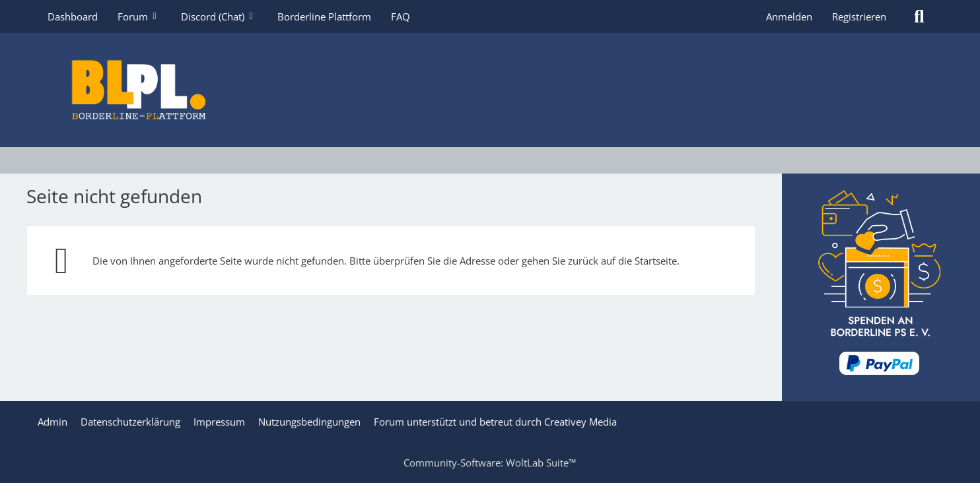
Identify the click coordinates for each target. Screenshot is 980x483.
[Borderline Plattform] (490, 90)
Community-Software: (490, 463)
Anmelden (789, 16)
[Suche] (919, 16)
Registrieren (859, 16)
